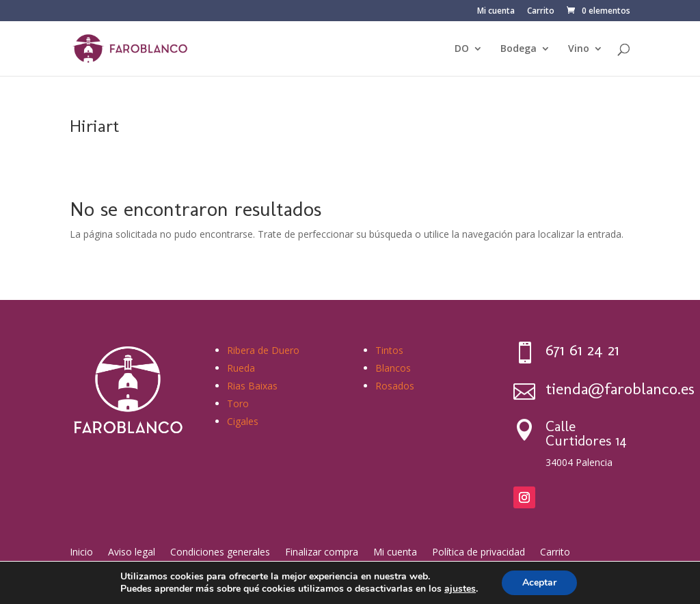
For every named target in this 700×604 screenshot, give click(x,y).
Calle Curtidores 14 (586, 433)
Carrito (541, 12)
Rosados (395, 386)
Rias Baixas (252, 386)
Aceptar (539, 582)
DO (462, 49)
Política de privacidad (479, 551)
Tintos (389, 350)
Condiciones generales (220, 551)
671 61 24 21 (582, 349)
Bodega (519, 49)
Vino (579, 49)
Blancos (393, 368)
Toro (238, 403)
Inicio (81, 551)
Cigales (243, 421)
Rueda (241, 368)
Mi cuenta (496, 12)
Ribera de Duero (263, 350)
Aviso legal (132, 551)
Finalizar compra (322, 551)
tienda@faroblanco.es (620, 388)
